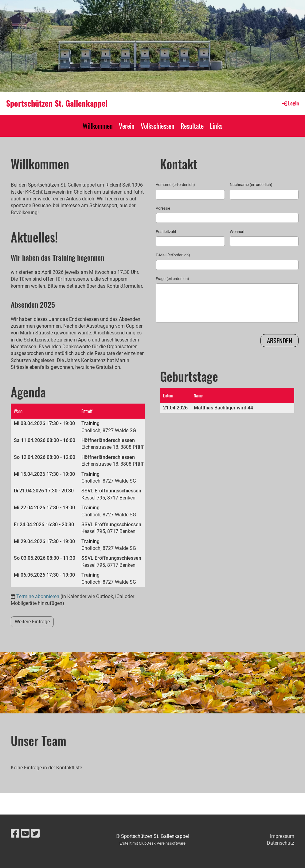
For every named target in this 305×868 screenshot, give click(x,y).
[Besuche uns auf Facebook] (15, 834)
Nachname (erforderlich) (251, 185)
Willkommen (98, 126)
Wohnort (237, 232)
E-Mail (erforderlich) (173, 255)
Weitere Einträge (32, 622)
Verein (127, 126)
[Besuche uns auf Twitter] (35, 834)
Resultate (192, 126)
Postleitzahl (166, 232)
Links (216, 126)
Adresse (163, 208)
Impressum (282, 836)
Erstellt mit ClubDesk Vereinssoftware (152, 843)
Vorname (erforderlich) (175, 185)
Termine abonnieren (38, 596)
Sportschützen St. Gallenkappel (57, 103)
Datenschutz (281, 843)
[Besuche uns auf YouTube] (25, 834)
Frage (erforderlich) (172, 279)
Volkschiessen (158, 126)
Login (290, 103)
